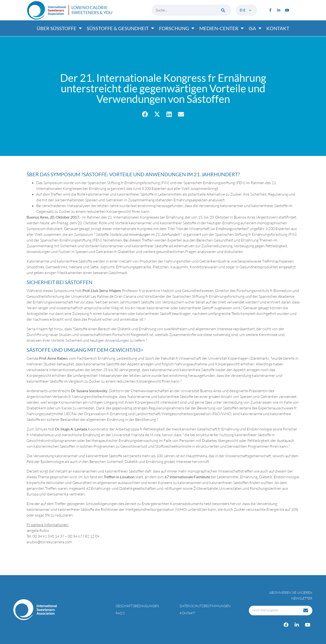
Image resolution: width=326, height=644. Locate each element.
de (246, 10)
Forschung (177, 28)
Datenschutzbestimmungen (205, 606)
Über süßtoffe (59, 28)
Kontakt (278, 28)
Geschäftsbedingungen (137, 606)
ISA (255, 28)
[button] (145, 114)
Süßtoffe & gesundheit (120, 28)
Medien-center (222, 28)
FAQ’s (120, 613)
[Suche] (223, 10)
